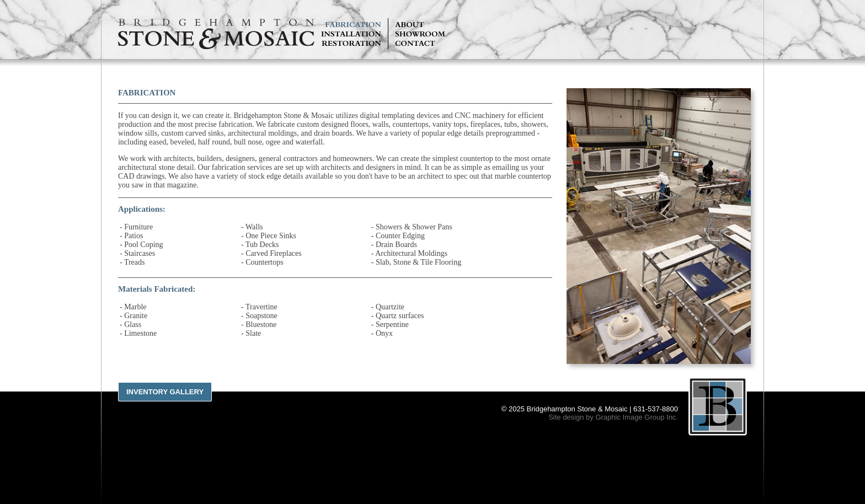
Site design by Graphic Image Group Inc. (613, 417)
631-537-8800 (656, 409)
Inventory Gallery (165, 392)
